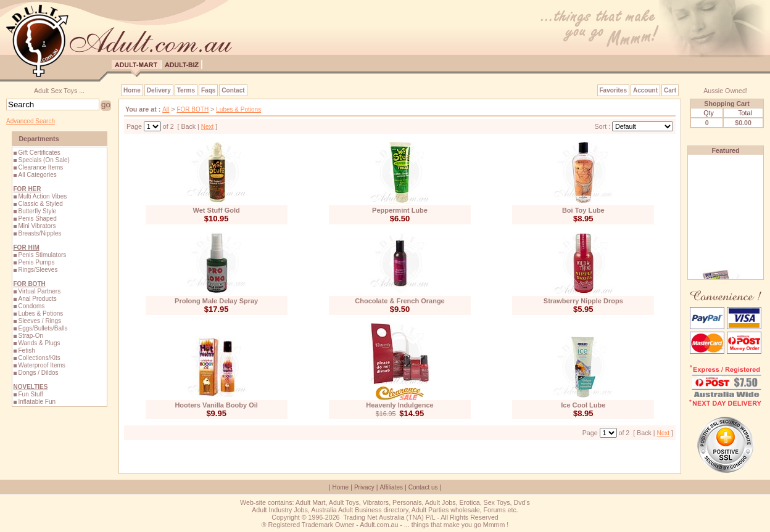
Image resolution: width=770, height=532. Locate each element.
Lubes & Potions (40, 313)
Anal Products (37, 299)
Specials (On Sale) (43, 160)
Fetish (26, 350)
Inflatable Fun (37, 402)
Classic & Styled (40, 204)
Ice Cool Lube (583, 405)
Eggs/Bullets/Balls (43, 328)
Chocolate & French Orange (399, 301)
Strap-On (31, 336)
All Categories (37, 175)
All (166, 109)
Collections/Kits (39, 358)
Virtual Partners (39, 291)
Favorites (613, 90)
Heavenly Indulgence (399, 405)
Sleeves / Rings (39, 321)
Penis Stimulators (42, 255)
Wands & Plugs (39, 343)
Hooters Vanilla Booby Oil (216, 405)
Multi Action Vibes (42, 196)
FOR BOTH (192, 109)
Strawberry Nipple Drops (583, 301)
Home (132, 90)
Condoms (31, 306)
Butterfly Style (37, 211)
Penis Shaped (37, 219)
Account (645, 90)
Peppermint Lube (400, 210)
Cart (670, 90)
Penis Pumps (36, 262)
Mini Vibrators (37, 226)
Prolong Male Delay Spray (216, 301)
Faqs (208, 90)
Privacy (364, 487)
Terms (186, 90)
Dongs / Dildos (38, 373)
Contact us (423, 487)
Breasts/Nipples (39, 233)
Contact (233, 90)
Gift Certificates (39, 153)
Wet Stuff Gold (217, 210)
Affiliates (391, 487)
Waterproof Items (41, 365)
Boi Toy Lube (583, 210)
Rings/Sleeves (38, 270)
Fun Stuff (30, 394)
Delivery (159, 90)
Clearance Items (40, 167)
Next (208, 127)
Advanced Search (31, 121)
